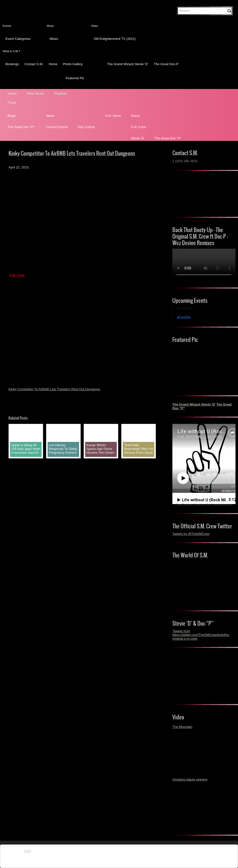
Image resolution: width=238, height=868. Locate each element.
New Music (35, 93)
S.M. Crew (138, 127)
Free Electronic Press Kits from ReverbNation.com (204, 505)
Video (94, 26)
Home (53, 64)
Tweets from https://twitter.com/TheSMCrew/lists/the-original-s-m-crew (201, 635)
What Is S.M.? (11, 51)
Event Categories (18, 39)
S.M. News (113, 116)
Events (7, 26)
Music (50, 26)
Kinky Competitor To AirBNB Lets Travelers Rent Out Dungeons (54, 389)
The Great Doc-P (166, 64)
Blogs (12, 116)
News (50, 116)
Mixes (54, 39)
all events (184, 317)
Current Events (57, 127)
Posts (12, 103)
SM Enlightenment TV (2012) (115, 39)
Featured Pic (75, 78)
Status (135, 116)
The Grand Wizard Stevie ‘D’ (128, 64)
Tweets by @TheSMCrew (191, 534)
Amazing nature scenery (190, 779)
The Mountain (182, 727)
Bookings (12, 64)
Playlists (61, 93)
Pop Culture (87, 127)
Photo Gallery (73, 64)
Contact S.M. (34, 64)
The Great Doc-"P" (21, 127)
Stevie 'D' (138, 138)
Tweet (27, 851)
